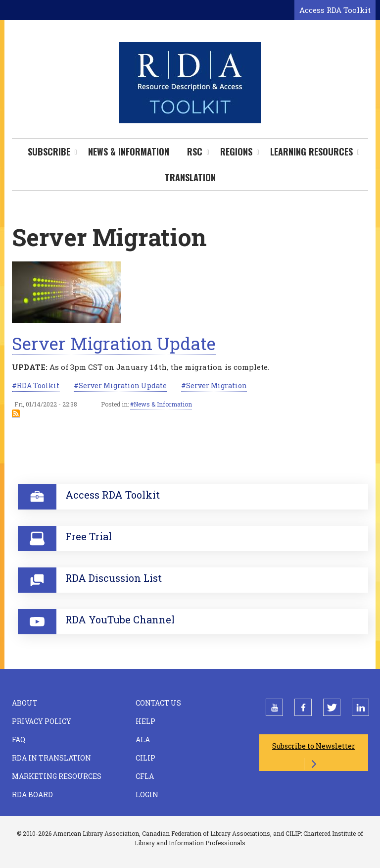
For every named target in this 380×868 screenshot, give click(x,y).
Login (147, 794)
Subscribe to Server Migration (16, 413)
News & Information (129, 152)
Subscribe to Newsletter (314, 746)
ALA (143, 740)
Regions (236, 152)
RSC (195, 152)
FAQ (19, 740)
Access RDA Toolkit (335, 10)
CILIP (145, 758)
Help (145, 721)
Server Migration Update (114, 343)
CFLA (145, 776)
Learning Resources (311, 152)
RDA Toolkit (38, 385)
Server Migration (216, 385)
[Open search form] (285, 10)
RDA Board (32, 794)
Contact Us (158, 703)
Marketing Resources (57, 776)
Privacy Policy (42, 721)
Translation (190, 177)
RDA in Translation (51, 758)
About (25, 703)
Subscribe (49, 152)
